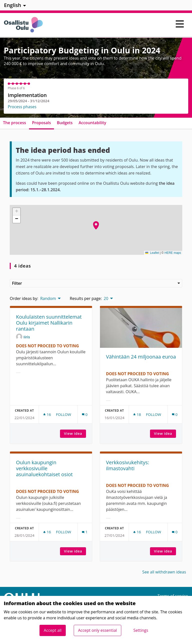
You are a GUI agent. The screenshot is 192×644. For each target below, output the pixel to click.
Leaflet (152, 253)
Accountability (92, 123)
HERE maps (173, 253)
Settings (141, 630)
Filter (96, 283)
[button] (96, 225)
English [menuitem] (13, 5)
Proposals (41, 123)
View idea (75, 433)
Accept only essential (97, 630)
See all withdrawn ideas (164, 572)
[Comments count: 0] (85, 414)
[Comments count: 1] (85, 532)
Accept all (53, 630)
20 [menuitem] (106, 298)
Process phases (22, 107)
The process (14, 123)
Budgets (65, 123)
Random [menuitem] (48, 298)
